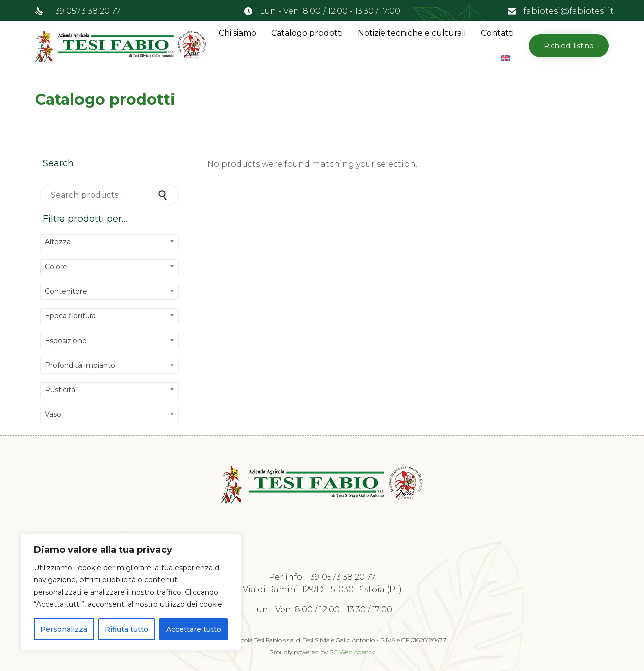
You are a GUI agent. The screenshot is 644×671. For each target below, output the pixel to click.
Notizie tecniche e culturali (412, 33)
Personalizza (64, 629)
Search (164, 195)
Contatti (497, 33)
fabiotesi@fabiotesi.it (569, 11)
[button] (569, 46)
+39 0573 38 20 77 (86, 11)
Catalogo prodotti (307, 33)
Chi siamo (237, 33)
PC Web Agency (352, 652)
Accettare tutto (194, 629)
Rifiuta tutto (127, 629)
